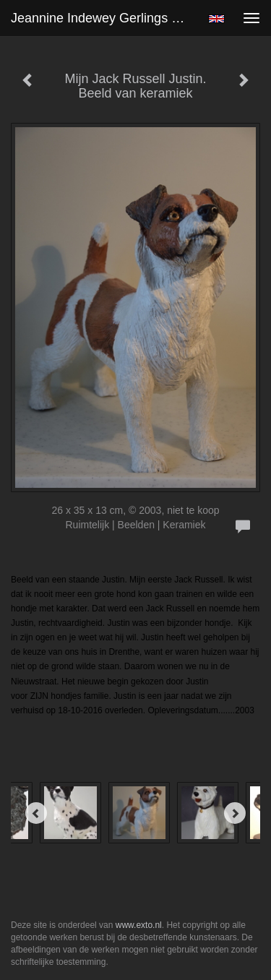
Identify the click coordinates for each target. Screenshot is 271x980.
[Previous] (36, 813)
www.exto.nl (139, 925)
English (216, 19)
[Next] (235, 813)
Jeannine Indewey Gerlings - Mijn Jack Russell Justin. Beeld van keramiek (104, 18)
